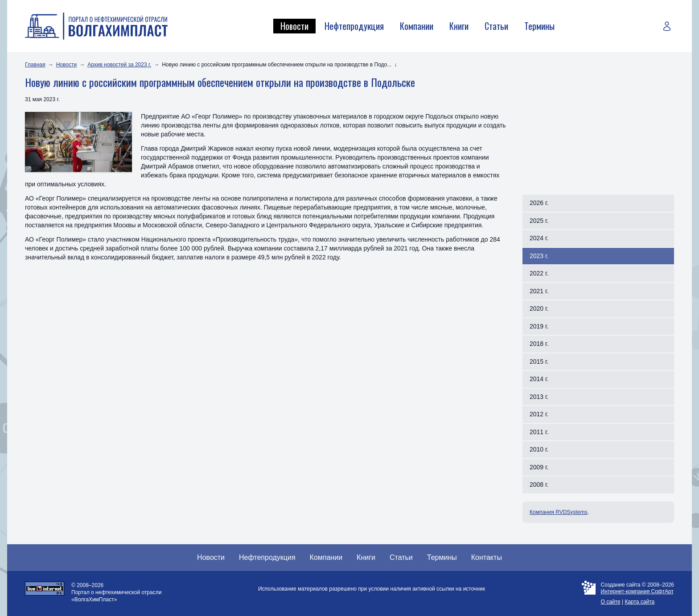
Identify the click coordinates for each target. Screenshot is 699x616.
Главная (35, 65)
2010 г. (539, 449)
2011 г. (539, 432)
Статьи (496, 26)
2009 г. (539, 467)
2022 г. (539, 273)
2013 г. (539, 397)
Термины (539, 26)
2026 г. (539, 203)
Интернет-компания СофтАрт (637, 591)
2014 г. (539, 379)
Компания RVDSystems (558, 512)
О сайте (611, 602)
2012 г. (539, 414)
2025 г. (539, 221)
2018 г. (539, 344)
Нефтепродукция (354, 26)
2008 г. (539, 485)
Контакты (487, 557)
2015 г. (539, 361)
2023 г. (539, 256)
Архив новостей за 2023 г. (119, 65)
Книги (459, 26)
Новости (294, 26)
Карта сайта (639, 602)
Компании (417, 26)
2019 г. (539, 326)
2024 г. (539, 238)
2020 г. (539, 308)
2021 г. (539, 291)
